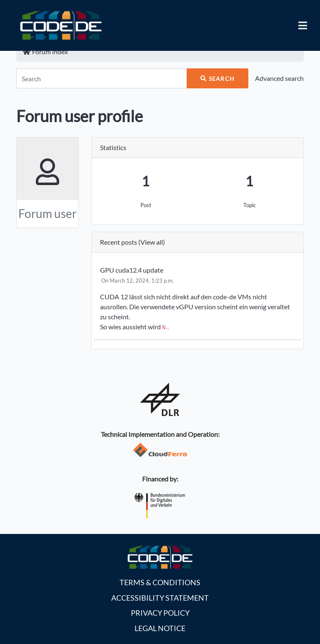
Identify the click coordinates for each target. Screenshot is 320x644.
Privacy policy (160, 613)
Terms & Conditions (160, 583)
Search (217, 79)
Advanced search (279, 78)
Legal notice (160, 628)
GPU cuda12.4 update (132, 270)
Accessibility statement (160, 598)
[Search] (101, 78)
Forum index (45, 51)
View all (152, 242)
